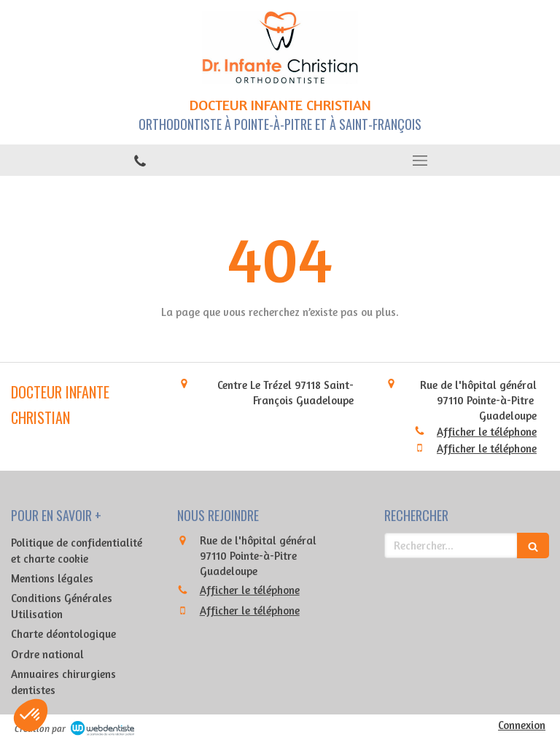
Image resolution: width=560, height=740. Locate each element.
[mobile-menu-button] (420, 161)
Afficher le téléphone (487, 432)
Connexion (522, 725)
